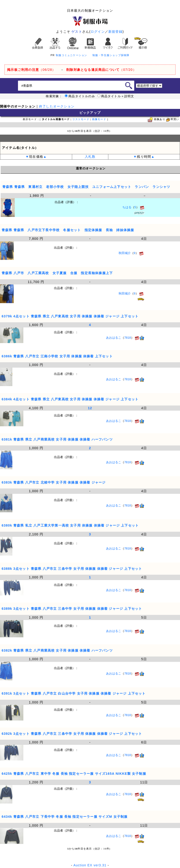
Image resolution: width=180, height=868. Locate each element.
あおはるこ (114, 338)
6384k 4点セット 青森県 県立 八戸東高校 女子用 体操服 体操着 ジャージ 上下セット (70, 399)
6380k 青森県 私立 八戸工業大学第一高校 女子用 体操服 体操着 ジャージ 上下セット (70, 525)
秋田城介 (125, 253)
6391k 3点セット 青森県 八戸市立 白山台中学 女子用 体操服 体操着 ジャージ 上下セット (74, 693)
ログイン (98, 32)
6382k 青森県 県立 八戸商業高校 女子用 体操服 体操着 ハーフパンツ (57, 650)
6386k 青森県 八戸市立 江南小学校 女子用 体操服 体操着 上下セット (57, 356)
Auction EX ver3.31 (90, 865)
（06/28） (31, 70)
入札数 (90, 157)
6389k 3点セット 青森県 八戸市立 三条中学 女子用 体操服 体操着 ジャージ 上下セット (72, 609)
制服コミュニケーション (71, 55)
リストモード (81, 119)
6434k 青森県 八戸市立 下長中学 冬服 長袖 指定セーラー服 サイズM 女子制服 (65, 817)
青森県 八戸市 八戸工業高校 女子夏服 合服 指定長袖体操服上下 (57, 273)
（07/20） (101, 70)
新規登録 (115, 32)
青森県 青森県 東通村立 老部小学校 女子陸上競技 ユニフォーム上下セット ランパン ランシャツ (86, 187)
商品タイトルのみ (80, 96)
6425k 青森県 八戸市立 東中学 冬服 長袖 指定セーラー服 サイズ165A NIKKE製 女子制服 (74, 774)
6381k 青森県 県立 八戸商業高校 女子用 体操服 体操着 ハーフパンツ (57, 439)
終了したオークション (57, 106)
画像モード (99, 119)
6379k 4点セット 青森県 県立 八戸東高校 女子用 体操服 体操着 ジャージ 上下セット (70, 316)
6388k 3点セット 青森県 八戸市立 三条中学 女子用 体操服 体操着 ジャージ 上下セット (72, 569)
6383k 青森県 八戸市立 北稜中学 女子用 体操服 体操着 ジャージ (54, 482)
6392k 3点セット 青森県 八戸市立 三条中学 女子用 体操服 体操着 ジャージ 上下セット (72, 734)
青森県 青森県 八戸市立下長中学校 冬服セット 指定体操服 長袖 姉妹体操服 (68, 230)
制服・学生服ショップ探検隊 (111, 55)
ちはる (127, 207)
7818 (128, 338)
